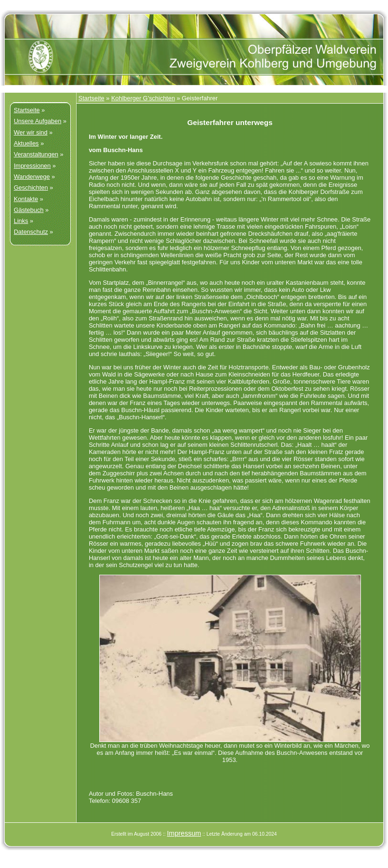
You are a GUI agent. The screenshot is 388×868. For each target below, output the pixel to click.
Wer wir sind (31, 132)
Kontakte (26, 199)
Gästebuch (29, 210)
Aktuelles (26, 143)
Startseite (27, 110)
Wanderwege (32, 177)
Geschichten (31, 188)
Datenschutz (31, 232)
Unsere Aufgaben (38, 121)
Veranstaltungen (36, 154)
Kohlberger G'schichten (143, 98)
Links (21, 221)
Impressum (184, 833)
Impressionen (32, 166)
